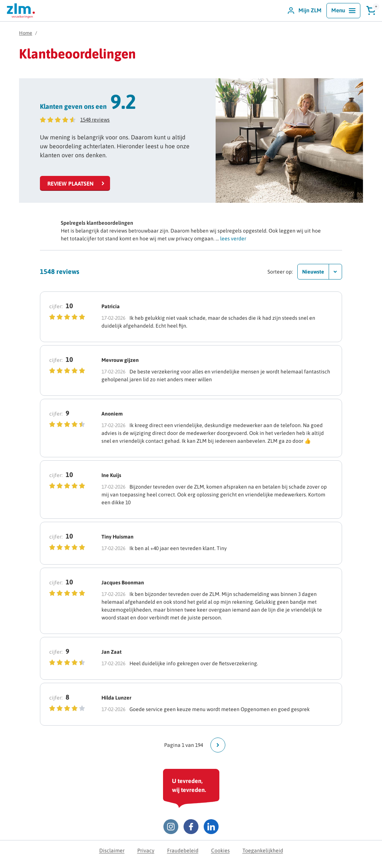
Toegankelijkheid (263, 850)
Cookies (220, 850)
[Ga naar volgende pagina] (218, 745)
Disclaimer (112, 850)
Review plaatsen (71, 184)
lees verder (233, 239)
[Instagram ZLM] (171, 827)
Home (26, 33)
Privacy (146, 850)
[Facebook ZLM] (191, 827)
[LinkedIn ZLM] (211, 827)
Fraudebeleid (183, 850)
